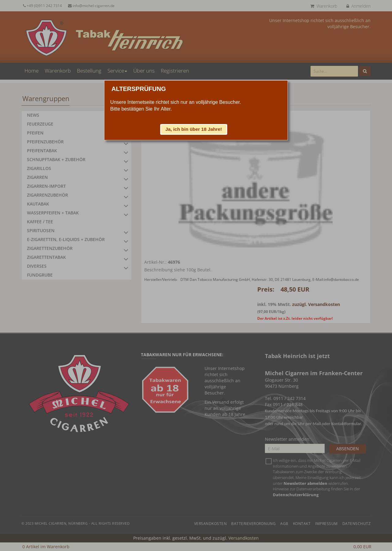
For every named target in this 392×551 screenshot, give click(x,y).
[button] (194, 129)
